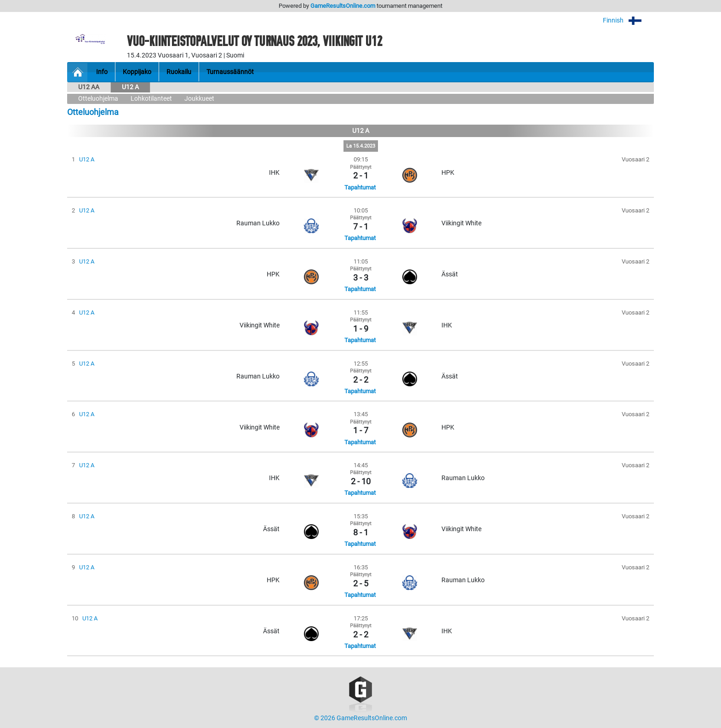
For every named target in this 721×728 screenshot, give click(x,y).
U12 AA (89, 87)
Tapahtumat (360, 187)
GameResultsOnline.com (343, 6)
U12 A (130, 87)
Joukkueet (199, 99)
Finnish (628, 20)
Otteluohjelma (98, 99)
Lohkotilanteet (151, 99)
